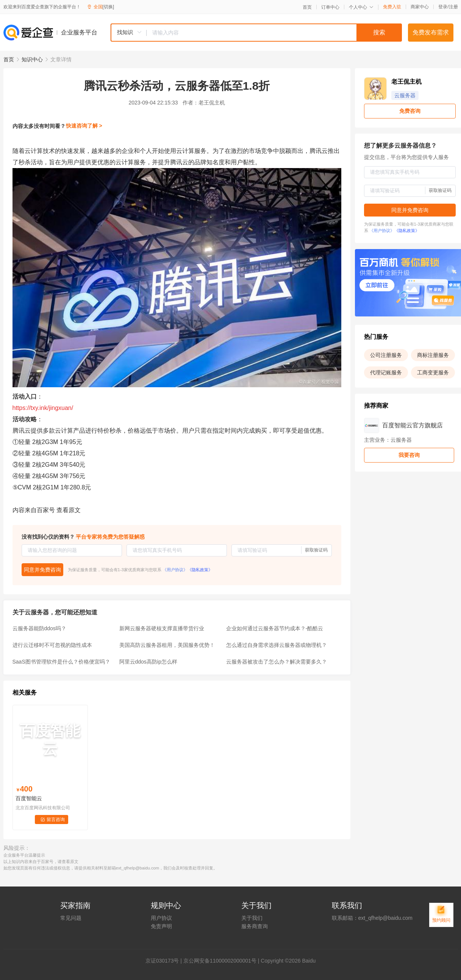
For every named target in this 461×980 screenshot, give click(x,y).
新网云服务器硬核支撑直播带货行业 (162, 628)
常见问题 (71, 918)
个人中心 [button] (361, 7)
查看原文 (69, 510)
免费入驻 (392, 7)
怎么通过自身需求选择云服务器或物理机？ (277, 645)
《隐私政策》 (200, 570)
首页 (307, 7)
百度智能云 (29, 798)
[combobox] (256, 33)
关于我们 (252, 918)
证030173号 (165, 961)
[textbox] (274, 33)
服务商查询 (255, 926)
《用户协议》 (175, 570)
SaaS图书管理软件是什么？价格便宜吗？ (61, 662)
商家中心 (420, 7)
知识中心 (32, 59)
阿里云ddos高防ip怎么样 (148, 662)
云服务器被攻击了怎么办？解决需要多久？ (277, 662)
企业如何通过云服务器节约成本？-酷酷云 (275, 628)
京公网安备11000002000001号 (220, 961)
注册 (453, 7)
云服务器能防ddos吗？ (39, 628)
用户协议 (161, 918)
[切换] (109, 7)
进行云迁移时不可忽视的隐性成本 (52, 645)
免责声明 (161, 926)
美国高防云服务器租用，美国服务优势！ (167, 645)
